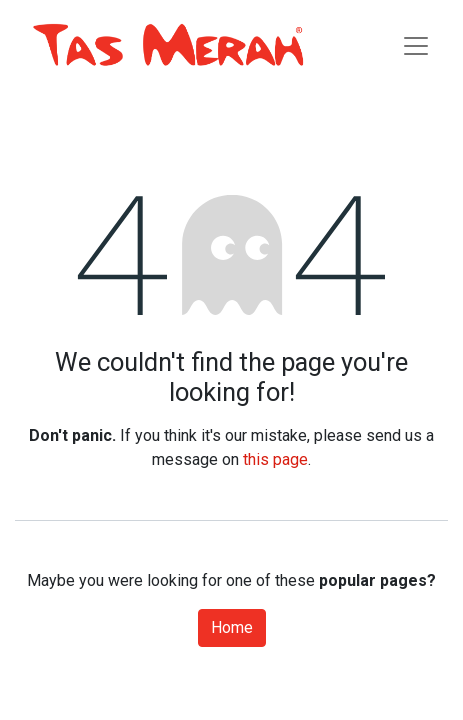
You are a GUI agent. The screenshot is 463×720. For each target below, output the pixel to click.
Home (232, 627)
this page (275, 459)
